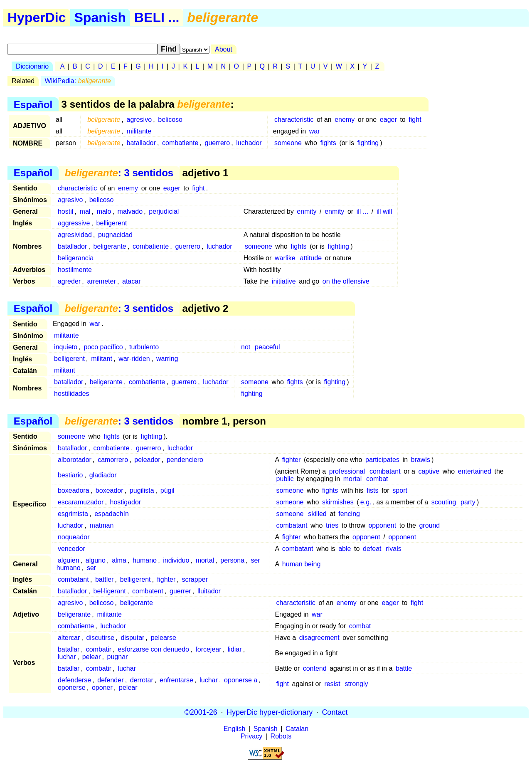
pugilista (142, 490)
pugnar (118, 657)
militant (102, 359)
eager (388, 120)
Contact (335, 712)
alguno (96, 560)
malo (104, 211)
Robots (281, 736)
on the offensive (346, 281)
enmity (307, 211)
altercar (69, 638)
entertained (475, 471)
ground (429, 525)
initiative (284, 281)
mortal (352, 479)
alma (119, 560)
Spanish (100, 17)
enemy (345, 120)
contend (315, 668)
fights (328, 143)
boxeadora (74, 490)
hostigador (126, 502)
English (234, 729)
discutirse (101, 638)
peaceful (267, 347)
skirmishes (338, 502)
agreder (69, 281)
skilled (317, 514)
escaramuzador (81, 502)
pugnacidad (115, 235)
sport (400, 490)
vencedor (71, 549)
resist (332, 684)
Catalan (297, 729)
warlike (285, 258)
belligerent (112, 223)
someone (288, 143)
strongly (356, 684)
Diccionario (32, 66)
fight (415, 120)
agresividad (75, 235)
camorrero (113, 460)
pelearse (164, 638)
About (224, 49)
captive (429, 471)
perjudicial (164, 211)
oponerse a (241, 680)
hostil (65, 211)
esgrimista (73, 514)
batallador (141, 143)
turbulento (144, 347)
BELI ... (157, 17)
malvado (130, 211)
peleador (147, 460)
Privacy (251, 736)
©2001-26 (201, 712)
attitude (311, 258)
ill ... (362, 211)
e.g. (366, 502)
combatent (148, 591)
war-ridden (134, 359)
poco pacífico (103, 347)
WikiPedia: (78, 81)
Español (33, 104)
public (285, 479)
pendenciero (185, 460)
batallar (69, 649)
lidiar (235, 649)
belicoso (170, 120)
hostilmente (75, 270)
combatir (99, 649)
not (246, 347)
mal (85, 211)
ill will (384, 211)
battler (104, 579)
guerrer (180, 591)
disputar (132, 638)
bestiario (70, 475)
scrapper (195, 579)
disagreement (319, 638)
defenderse (74, 680)
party (468, 502)
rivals (393, 549)
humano (145, 560)
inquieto (66, 347)
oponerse (72, 688)
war (315, 131)
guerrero (217, 143)
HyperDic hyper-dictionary (270, 712)
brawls (421, 460)
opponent (382, 525)
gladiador (103, 475)
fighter (291, 460)
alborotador (75, 460)
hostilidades (72, 394)
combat (377, 479)
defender (110, 680)
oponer (102, 688)
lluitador (209, 591)
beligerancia (76, 258)
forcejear (208, 649)
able (345, 549)
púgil (167, 490)
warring (167, 359)
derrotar (142, 680)
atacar (131, 281)
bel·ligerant (110, 591)
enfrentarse (176, 680)
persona (232, 560)
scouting (444, 502)
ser (91, 568)
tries (332, 525)
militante (139, 131)
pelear (91, 657)
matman (102, 525)
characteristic (294, 120)
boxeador (110, 490)
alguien (69, 560)
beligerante (110, 246)
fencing (349, 514)
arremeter (101, 281)
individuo (176, 560)
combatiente (180, 143)
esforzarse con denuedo (153, 649)
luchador (249, 143)
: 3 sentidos (119, 173)
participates (382, 460)
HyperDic (37, 17)
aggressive (74, 223)
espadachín (112, 514)
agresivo (139, 120)
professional (347, 471)
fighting (368, 143)
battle (404, 668)
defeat (372, 549)
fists (372, 490)
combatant (385, 471)
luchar (67, 657)
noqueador (74, 537)
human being (302, 564)
